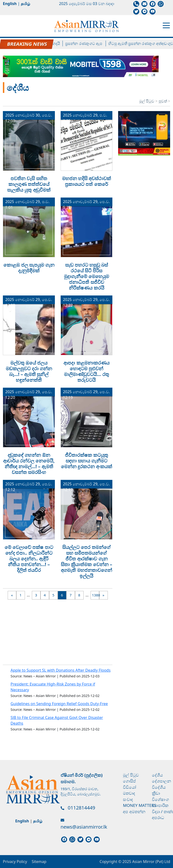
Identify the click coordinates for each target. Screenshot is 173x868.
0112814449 (81, 808)
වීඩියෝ (130, 787)
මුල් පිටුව (147, 101)
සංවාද (128, 799)
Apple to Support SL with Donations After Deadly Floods (61, 670)
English (10, 4)
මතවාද (129, 793)
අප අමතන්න (134, 812)
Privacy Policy (15, 862)
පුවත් (163, 101)
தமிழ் (26, 4)
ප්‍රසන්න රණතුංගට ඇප (88, 43)
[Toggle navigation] (166, 25)
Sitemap (39, 862)
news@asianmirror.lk (84, 827)
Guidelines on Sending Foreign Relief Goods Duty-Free (59, 704)
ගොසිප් (129, 781)
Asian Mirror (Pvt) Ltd (151, 862)
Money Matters (140, 805)
